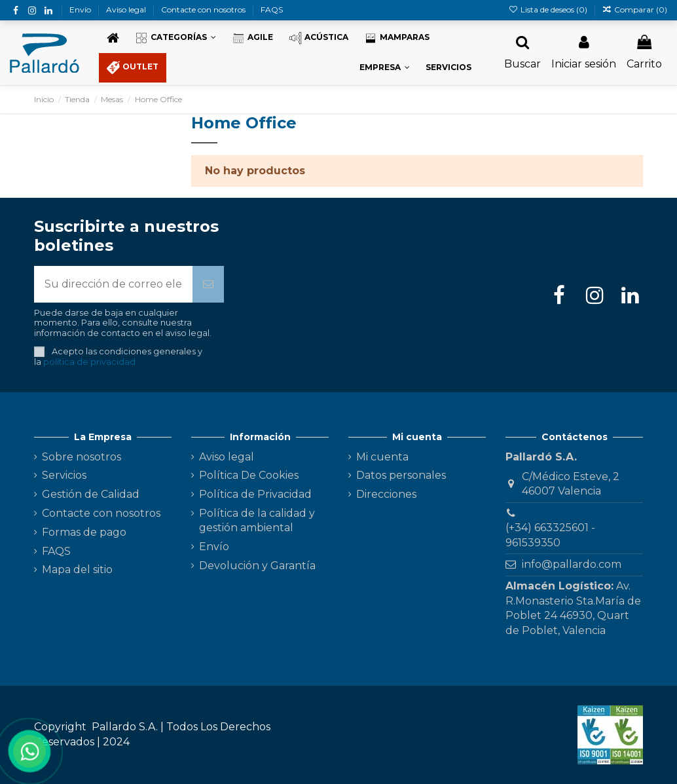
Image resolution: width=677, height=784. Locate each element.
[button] (175, 38)
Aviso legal (127, 9)
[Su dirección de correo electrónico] (113, 284)
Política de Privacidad (255, 494)
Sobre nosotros (82, 457)
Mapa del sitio (77, 569)
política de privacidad (89, 362)
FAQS (272, 9)
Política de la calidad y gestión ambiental (257, 520)
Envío (81, 9)
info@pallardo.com (572, 564)
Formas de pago (84, 532)
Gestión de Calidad (91, 494)
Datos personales (401, 475)
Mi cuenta (382, 457)
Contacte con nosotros (204, 9)
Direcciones (386, 494)
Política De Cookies (249, 475)
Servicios (64, 475)
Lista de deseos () (548, 9)
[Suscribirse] (208, 284)
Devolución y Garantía (257, 566)
